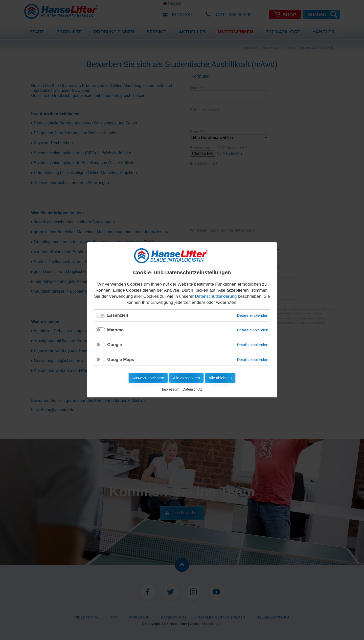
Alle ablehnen (220, 378)
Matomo (115, 330)
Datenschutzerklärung (216, 296)
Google (115, 345)
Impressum (171, 389)
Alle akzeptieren (186, 378)
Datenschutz (192, 389)
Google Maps (121, 360)
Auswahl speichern (148, 378)
